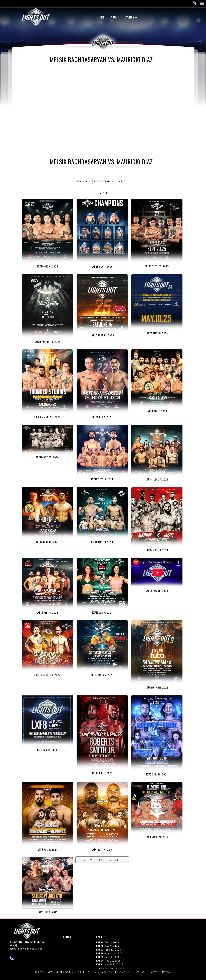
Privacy (167, 972)
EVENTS (130, 17)
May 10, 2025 (108, 961)
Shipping (124, 972)
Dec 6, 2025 (108, 942)
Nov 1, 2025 (108, 946)
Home (101, 17)
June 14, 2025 (109, 957)
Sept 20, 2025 (109, 950)
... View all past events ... (111, 968)
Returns (140, 972)
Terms (154, 972)
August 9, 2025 (109, 953)
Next (122, 182)
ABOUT (115, 17)
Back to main (104, 182)
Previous (83, 182)
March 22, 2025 (110, 964)
